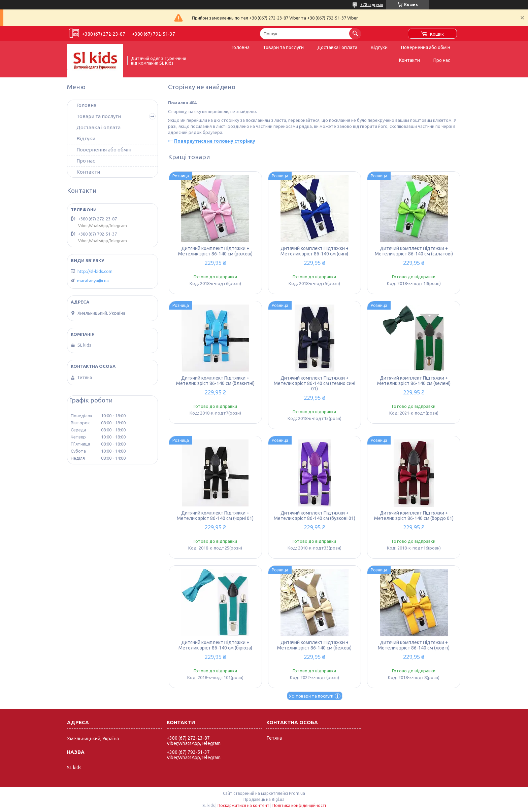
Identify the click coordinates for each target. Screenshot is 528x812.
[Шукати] (355, 33)
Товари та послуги (283, 47)
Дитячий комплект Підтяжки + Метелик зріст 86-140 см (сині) (315, 251)
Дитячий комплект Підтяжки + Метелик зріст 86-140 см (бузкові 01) (315, 516)
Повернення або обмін (426, 47)
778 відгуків (372, 5)
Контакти (409, 60)
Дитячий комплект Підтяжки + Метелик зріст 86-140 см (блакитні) (215, 381)
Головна (241, 47)
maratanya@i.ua (93, 281)
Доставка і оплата (337, 47)
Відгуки (379, 47)
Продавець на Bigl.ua (264, 799)
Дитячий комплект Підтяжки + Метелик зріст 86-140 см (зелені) (414, 381)
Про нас (442, 60)
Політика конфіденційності (299, 805)
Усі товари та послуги (311, 696)
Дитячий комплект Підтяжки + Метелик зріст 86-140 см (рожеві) (215, 251)
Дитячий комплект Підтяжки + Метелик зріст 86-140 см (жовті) (414, 645)
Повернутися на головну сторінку (215, 141)
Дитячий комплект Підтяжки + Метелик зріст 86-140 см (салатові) (414, 251)
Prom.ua (297, 793)
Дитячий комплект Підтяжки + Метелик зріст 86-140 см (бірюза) (215, 645)
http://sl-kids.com (95, 271)
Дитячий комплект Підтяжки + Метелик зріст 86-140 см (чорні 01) (215, 516)
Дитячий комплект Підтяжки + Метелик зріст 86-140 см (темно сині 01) (315, 383)
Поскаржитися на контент (243, 805)
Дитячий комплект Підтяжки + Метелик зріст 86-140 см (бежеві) (314, 645)
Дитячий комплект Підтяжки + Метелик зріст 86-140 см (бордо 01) (414, 516)
